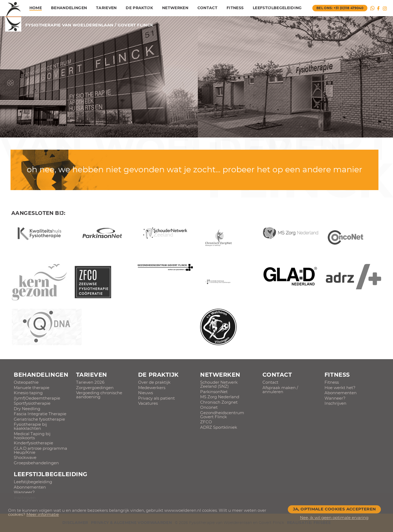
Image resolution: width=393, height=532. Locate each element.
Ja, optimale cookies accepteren (334, 509)
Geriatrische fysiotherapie (39, 419)
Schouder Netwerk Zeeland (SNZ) (219, 385)
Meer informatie (43, 515)
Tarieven (106, 8)
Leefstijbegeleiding (33, 482)
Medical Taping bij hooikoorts (32, 436)
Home (36, 8)
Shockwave (25, 458)
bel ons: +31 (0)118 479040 (340, 8)
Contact (207, 8)
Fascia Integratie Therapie (40, 414)
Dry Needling (27, 409)
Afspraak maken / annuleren (280, 390)
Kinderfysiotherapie (33, 443)
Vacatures (148, 404)
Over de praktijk (154, 382)
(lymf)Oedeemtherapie (37, 398)
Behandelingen (69, 8)
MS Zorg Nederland (220, 397)
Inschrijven (335, 404)
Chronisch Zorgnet (219, 402)
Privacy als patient (156, 398)
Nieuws (146, 393)
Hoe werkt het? (340, 388)
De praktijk (139, 8)
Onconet (209, 408)
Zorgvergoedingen (95, 388)
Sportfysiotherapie (32, 404)
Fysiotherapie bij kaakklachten (30, 427)
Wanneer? (335, 398)
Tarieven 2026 (90, 382)
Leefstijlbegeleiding (277, 8)
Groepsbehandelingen (36, 463)
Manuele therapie (32, 388)
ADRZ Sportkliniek (219, 428)
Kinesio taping (28, 393)
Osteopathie (26, 382)
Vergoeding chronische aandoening (99, 395)
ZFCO (206, 422)
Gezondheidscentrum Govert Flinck (222, 415)
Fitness (235, 8)
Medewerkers (152, 388)
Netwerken (175, 8)
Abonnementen (341, 393)
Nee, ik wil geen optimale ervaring (334, 518)
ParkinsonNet (214, 392)
